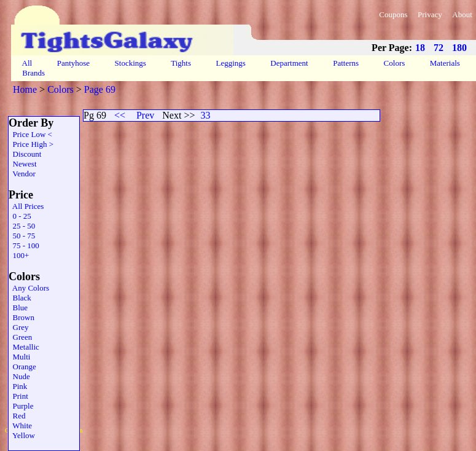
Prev (145, 115)
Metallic (24, 347)
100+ (19, 255)
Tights (181, 63)
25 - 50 (22, 226)
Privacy (430, 14)
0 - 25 (20, 216)
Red (17, 416)
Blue (18, 308)
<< (120, 115)
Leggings (231, 63)
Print (18, 396)
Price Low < (30, 134)
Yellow (22, 435)
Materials (445, 63)
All (27, 63)
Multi (19, 357)
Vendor (22, 174)
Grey (19, 327)
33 (205, 115)
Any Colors (29, 288)
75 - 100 (24, 245)
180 (459, 48)
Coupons (393, 14)
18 (420, 48)
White (20, 426)
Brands (33, 73)
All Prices (26, 206)
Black (20, 298)
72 (439, 48)
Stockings (130, 63)
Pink (18, 386)
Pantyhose (73, 63)
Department (289, 63)
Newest (23, 164)
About (462, 14)
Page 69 (100, 89)
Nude (19, 376)
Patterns (346, 63)
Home (25, 89)
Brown (21, 317)
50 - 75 (22, 236)
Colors (394, 63)
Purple (21, 406)
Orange (22, 367)
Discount (25, 154)
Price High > (31, 144)
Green (20, 337)
